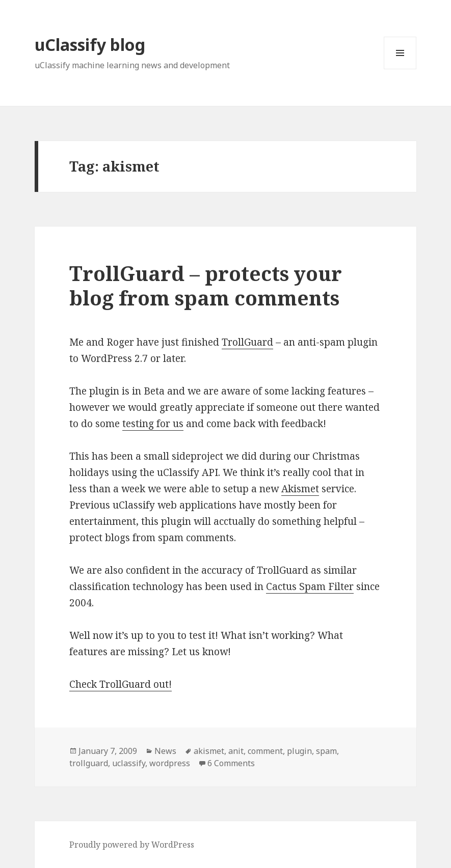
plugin (299, 751)
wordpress (170, 763)
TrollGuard (247, 342)
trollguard (89, 763)
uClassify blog (90, 45)
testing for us (153, 424)
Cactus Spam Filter (310, 586)
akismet (209, 751)
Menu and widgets (400, 69)
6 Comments (231, 763)
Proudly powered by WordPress (132, 845)
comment (265, 751)
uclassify (129, 763)
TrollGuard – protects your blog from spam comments (206, 285)
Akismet (300, 489)
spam (326, 751)
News (165, 751)
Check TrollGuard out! (121, 684)
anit (236, 751)
